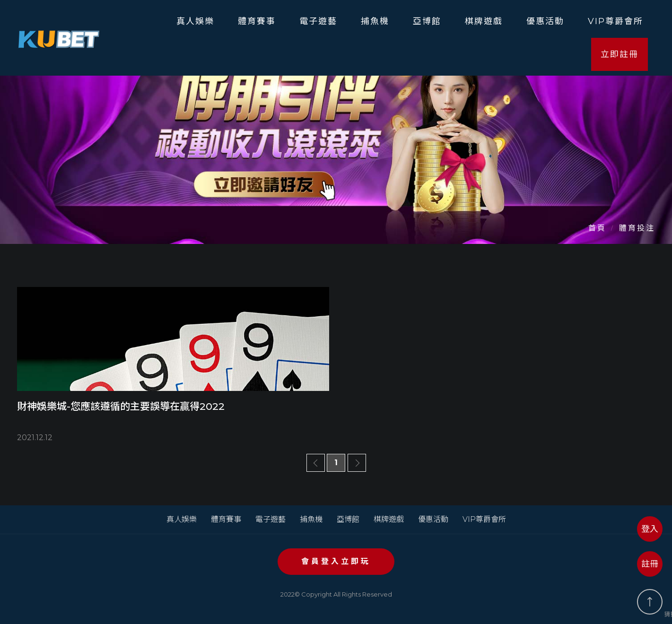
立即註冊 (620, 54)
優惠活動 (545, 21)
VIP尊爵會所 (615, 21)
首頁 (597, 228)
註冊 (650, 564)
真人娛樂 (195, 21)
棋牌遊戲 (484, 21)
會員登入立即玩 (336, 561)
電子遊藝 (318, 21)
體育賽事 (257, 21)
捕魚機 (375, 21)
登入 (650, 529)
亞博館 (427, 21)
